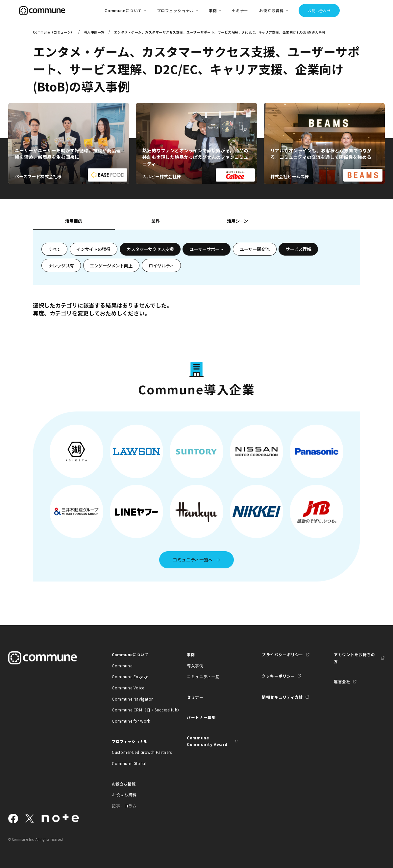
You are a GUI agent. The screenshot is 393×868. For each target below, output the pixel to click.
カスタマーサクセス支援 (150, 249)
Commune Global (129, 763)
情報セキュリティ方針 (282, 697)
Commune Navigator (132, 699)
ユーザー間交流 (255, 249)
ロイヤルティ (161, 266)
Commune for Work (131, 721)
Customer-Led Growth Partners (137, 752)
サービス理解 (298, 249)
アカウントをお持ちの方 (355, 658)
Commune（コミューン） (54, 32)
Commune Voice (128, 688)
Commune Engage (130, 677)
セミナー (240, 11)
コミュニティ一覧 (203, 677)
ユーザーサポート (207, 249)
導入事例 (195, 666)
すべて (54, 249)
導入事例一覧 (94, 32)
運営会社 (342, 682)
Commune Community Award (207, 741)
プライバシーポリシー (282, 655)
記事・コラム (124, 806)
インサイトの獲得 (93, 249)
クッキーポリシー (278, 676)
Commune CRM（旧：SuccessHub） (137, 710)
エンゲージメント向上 (111, 266)
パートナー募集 (201, 717)
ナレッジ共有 (61, 266)
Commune (122, 666)
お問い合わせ (319, 11)
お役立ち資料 (124, 795)
